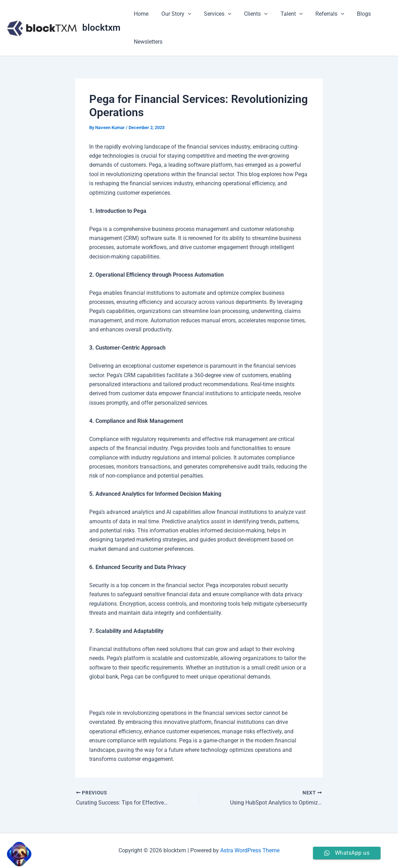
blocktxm (101, 28)
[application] (185, 14)
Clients (250, 14)
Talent (284, 14)
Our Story (174, 14)
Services (214, 14)
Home (140, 14)
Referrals (321, 14)
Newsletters (147, 42)
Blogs (353, 14)
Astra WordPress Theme (250, 850)
